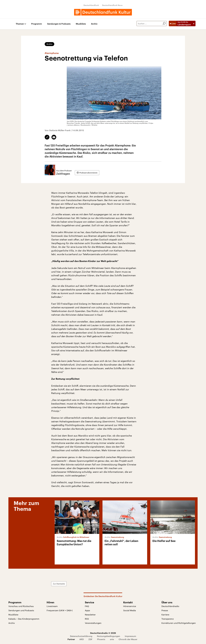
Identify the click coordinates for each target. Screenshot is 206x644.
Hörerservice (130, 606)
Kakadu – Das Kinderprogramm (24, 619)
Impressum (130, 636)
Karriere (165, 615)
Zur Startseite (59, 584)
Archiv (94, 24)
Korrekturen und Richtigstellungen (179, 623)
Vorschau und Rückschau (21, 606)
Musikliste (81, 24)
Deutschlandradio (170, 606)
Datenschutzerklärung (81, 636)
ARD (82, 639)
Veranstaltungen (93, 623)
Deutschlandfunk (91, 5)
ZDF (90, 639)
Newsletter (90, 615)
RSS (87, 619)
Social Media (130, 610)
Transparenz (168, 619)
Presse (165, 610)
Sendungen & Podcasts (59, 24)
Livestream (52, 606)
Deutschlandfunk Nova (112, 5)
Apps (87, 610)
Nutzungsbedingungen (109, 636)
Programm (37, 24)
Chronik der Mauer (128, 639)
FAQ (87, 606)
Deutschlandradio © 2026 (103, 633)
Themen (20, 24)
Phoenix (101, 639)
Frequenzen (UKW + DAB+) (60, 610)
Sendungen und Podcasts (21, 610)
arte (112, 639)
